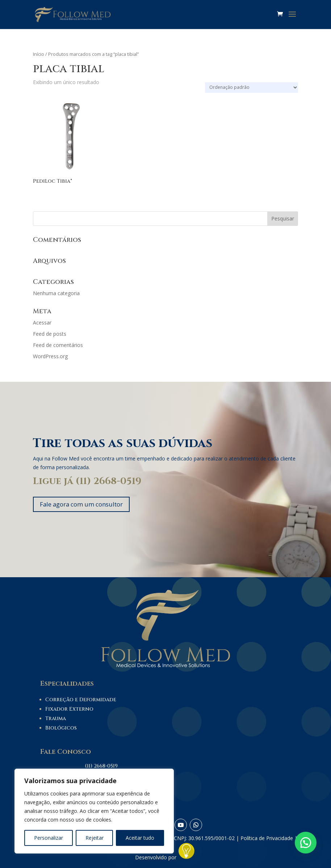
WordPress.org (50, 356)
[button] (306, 843)
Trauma (56, 720)
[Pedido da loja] (252, 88)
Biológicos (61, 729)
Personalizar (49, 838)
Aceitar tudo (140, 838)
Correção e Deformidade (81, 701)
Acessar (42, 323)
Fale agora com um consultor (86, 505)
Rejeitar (95, 838)
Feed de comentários (58, 345)
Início (39, 54)
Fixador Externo (69, 710)
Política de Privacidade (267, 839)
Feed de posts (50, 334)
